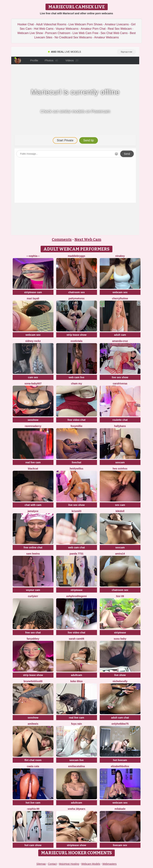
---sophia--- (33, 256)
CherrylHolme (120, 298)
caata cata (33, 766)
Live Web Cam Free (85, 33)
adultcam (76, 675)
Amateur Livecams (117, 24)
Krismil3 (77, 511)
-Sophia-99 (33, 809)
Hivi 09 (120, 596)
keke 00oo (76, 681)
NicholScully (120, 681)
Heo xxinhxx (120, 469)
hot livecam (120, 760)
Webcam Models (91, 864)
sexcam (120, 462)
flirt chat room (33, 760)
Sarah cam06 (77, 639)
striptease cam (33, 292)
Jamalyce (33, 511)
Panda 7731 (76, 554)
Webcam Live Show (30, 33)
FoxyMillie (77, 426)
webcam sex (120, 292)
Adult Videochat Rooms (51, 24)
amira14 (120, 554)
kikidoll (120, 511)
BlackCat (33, 469)
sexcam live (77, 760)
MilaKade (120, 809)
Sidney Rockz (33, 341)
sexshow (33, 420)
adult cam (120, 335)
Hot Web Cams (44, 29)
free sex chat (33, 633)
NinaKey (120, 256)
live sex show (120, 377)
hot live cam (33, 803)
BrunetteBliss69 (33, 681)
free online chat (33, 547)
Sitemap (41, 864)
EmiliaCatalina (76, 766)
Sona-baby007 (33, 384)
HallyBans (120, 426)
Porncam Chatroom (58, 33)
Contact (52, 864)
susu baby (120, 639)
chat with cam (33, 505)
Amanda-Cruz (120, 341)
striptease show (76, 845)
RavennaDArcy (33, 426)
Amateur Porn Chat (93, 29)
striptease (76, 590)
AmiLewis (33, 724)
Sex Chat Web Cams (114, 33)
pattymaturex (76, 298)
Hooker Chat (26, 24)
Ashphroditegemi (77, 596)
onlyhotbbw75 (120, 724)
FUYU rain (76, 724)
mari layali (33, 298)
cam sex (33, 377)
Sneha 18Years (77, 809)
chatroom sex (76, 292)
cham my (77, 384)
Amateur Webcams (106, 37)
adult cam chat (120, 718)
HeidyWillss (77, 469)
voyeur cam (33, 590)
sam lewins (33, 554)
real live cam (33, 462)
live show (120, 675)
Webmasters (109, 864)
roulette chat (120, 420)
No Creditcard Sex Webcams (73, 37)
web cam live (76, 377)
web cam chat (76, 547)
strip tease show (76, 335)
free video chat (77, 420)
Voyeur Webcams (67, 29)
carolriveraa (120, 384)
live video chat (76, 633)
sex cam (120, 505)
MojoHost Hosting (69, 864)
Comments (62, 239)
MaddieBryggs (76, 256)
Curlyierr (33, 596)
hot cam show (33, 845)
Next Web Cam (88, 239)
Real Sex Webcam (120, 29)
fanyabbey (33, 639)
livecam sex (120, 845)
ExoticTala (77, 341)
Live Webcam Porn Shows (85, 24)
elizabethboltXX (120, 766)
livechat (76, 462)
